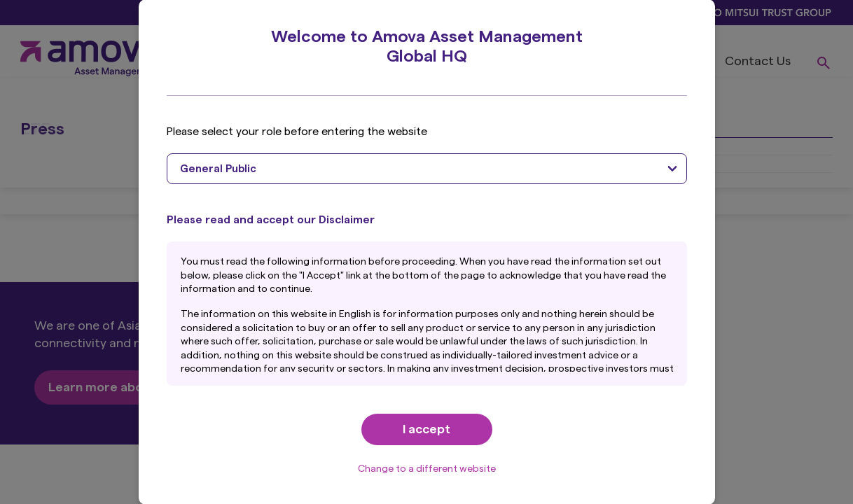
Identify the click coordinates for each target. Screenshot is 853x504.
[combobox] (427, 169)
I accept (426, 429)
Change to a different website (427, 469)
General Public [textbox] (218, 169)
